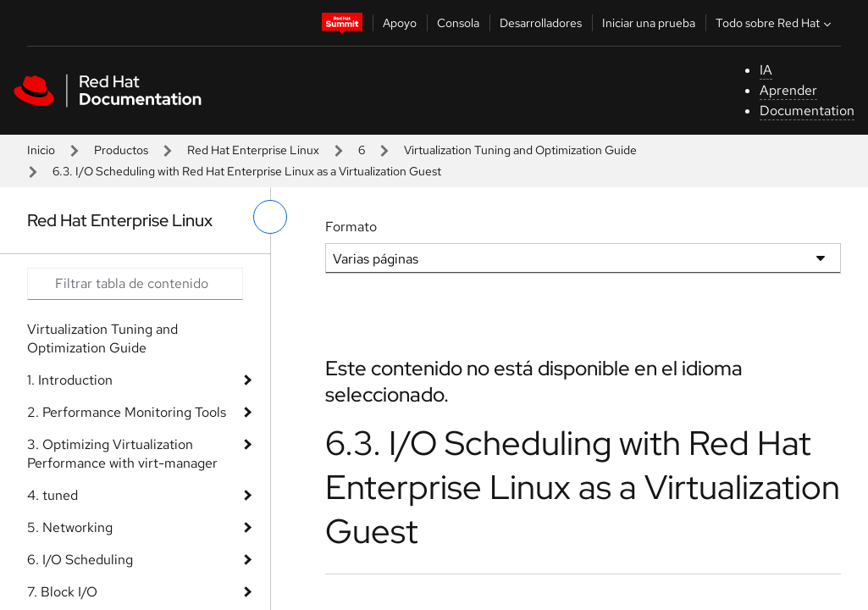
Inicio (41, 150)
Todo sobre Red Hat (775, 23)
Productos (121, 150)
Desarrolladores (541, 23)
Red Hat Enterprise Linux (253, 150)
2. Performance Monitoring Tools (127, 412)
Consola (458, 23)
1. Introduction (70, 380)
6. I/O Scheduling (80, 560)
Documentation (807, 111)
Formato (351, 227)
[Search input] (135, 284)
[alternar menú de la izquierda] (270, 217)
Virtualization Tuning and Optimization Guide (520, 150)
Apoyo (400, 23)
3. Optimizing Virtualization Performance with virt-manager (122, 454)
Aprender (788, 90)
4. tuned (53, 495)
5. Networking (70, 527)
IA (766, 70)
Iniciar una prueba (649, 23)
